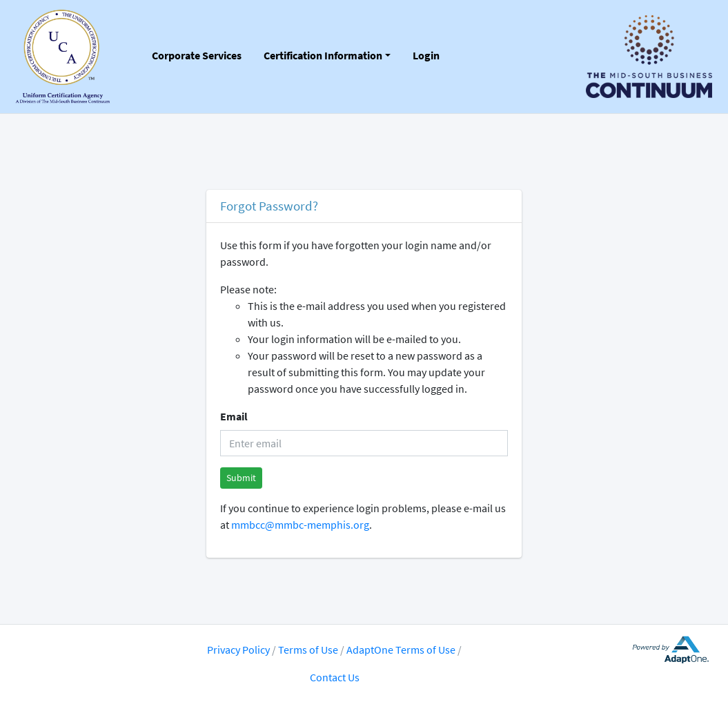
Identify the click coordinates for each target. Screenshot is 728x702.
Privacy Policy (238, 650)
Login (426, 55)
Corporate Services (197, 55)
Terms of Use (309, 650)
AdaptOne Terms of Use (401, 650)
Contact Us (335, 677)
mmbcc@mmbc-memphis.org (300, 525)
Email (234, 416)
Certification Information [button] (323, 55)
